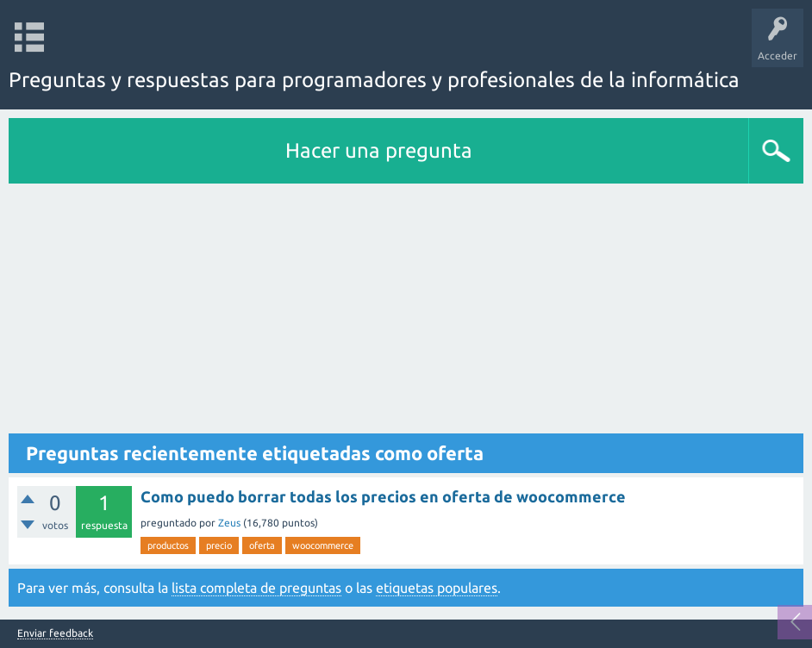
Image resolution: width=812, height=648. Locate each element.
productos (168, 545)
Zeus (229, 523)
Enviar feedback (55, 633)
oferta (262, 545)
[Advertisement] (406, 313)
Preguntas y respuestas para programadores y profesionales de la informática (374, 80)
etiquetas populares (437, 588)
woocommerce (323, 545)
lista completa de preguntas (256, 588)
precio (219, 545)
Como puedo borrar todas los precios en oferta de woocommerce (383, 496)
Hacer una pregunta (379, 150)
